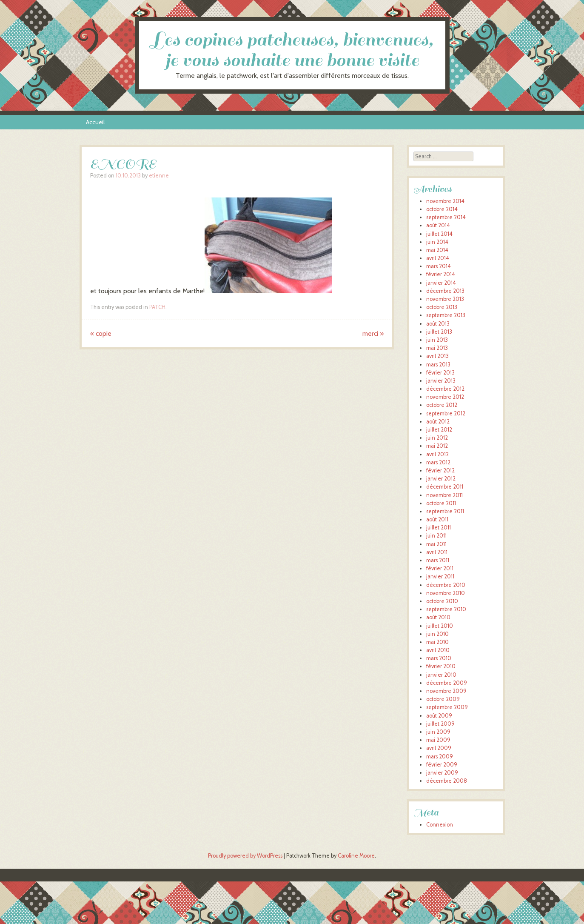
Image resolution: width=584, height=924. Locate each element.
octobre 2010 (442, 601)
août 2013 (438, 324)
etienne (159, 176)
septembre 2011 (445, 511)
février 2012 (440, 471)
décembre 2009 (447, 683)
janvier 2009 (442, 773)
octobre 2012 (442, 405)
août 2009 (439, 716)
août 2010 (438, 617)
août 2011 (437, 519)
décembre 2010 (446, 585)
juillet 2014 (439, 234)
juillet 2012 (439, 430)
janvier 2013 (441, 381)
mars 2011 (438, 560)
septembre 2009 (447, 707)
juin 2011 (436, 536)
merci (373, 333)
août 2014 (438, 225)
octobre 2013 (442, 307)
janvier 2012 (441, 479)
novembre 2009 (446, 691)
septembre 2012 (446, 413)
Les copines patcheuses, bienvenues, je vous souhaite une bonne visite (292, 50)
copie (101, 333)
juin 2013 (437, 340)
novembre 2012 (445, 397)
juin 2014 (437, 242)
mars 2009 (440, 757)
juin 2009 (438, 732)
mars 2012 (438, 462)
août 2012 (438, 422)
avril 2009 (439, 748)
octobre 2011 (441, 503)
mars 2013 (438, 365)
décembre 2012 (445, 389)
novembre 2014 (445, 201)
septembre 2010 (446, 609)
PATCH (157, 307)
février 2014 (441, 274)
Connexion (440, 825)
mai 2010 (437, 642)
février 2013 (440, 373)
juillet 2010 (440, 626)
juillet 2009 (440, 724)
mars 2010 (439, 658)
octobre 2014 (442, 209)
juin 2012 (437, 438)
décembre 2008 (447, 781)
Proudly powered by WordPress (245, 856)
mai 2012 (437, 446)
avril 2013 (437, 356)
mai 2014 (437, 250)
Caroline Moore (356, 856)
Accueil (95, 122)
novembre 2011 (444, 495)
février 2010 (441, 666)
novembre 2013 (445, 299)
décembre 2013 (445, 291)
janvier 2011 (440, 576)
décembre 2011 (445, 487)
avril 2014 (438, 258)
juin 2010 (437, 634)
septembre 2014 (446, 217)
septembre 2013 (446, 315)
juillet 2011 (439, 528)
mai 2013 (437, 348)
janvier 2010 (441, 675)
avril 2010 (438, 650)
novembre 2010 (446, 593)
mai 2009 (438, 740)
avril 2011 (437, 552)
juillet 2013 (439, 332)
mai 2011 (436, 544)
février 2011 (440, 568)
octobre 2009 (443, 699)
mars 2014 (439, 266)
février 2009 (442, 765)
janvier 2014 (441, 283)
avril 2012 (437, 454)
